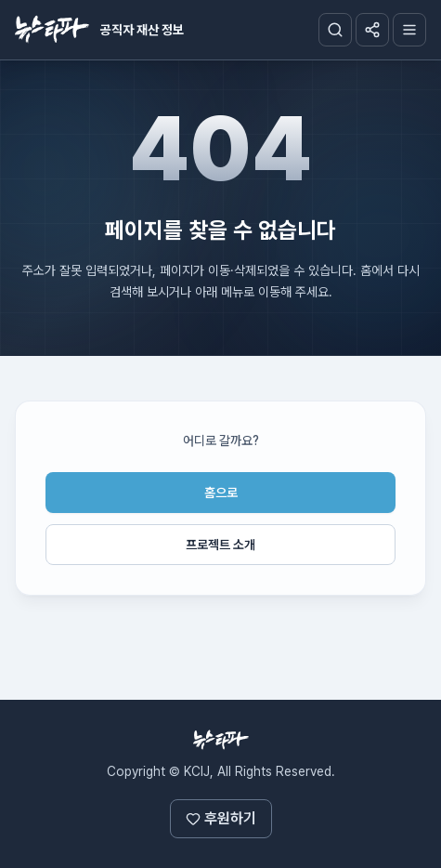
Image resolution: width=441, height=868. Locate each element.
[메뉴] (409, 30)
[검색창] (335, 30)
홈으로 (221, 493)
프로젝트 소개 (220, 545)
